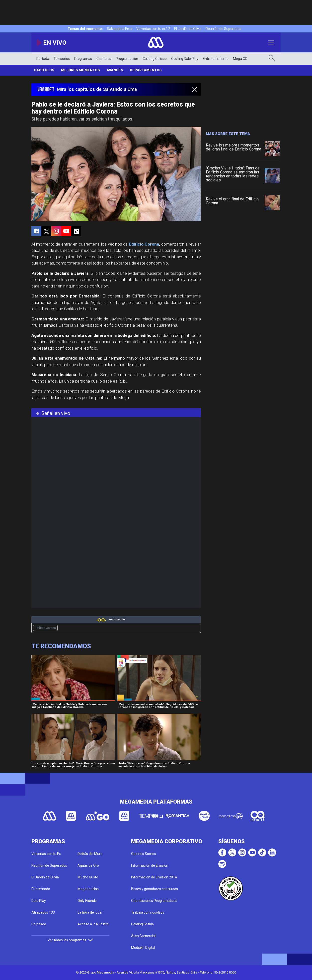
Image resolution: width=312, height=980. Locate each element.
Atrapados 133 (43, 912)
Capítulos (104, 59)
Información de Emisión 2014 (154, 877)
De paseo (39, 924)
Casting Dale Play (185, 59)
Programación (127, 59)
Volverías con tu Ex (46, 854)
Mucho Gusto (88, 877)
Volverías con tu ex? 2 (153, 29)
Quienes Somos (144, 854)
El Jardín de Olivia (188, 29)
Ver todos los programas (70, 940)
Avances (115, 70)
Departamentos (146, 70)
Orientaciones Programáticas (154, 901)
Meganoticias (88, 889)
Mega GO (240, 59)
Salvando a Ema (120, 29)
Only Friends (87, 901)
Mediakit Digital (143, 948)
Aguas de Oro (88, 865)
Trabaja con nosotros (148, 912)
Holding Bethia (142, 924)
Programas (83, 59)
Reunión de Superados (223, 29)
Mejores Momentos (80, 70)
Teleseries (62, 59)
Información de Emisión (150, 865)
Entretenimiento (216, 59)
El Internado (41, 889)
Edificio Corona (144, 244)
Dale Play (39, 901)
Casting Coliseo (155, 59)
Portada (43, 59)
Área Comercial (143, 936)
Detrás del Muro (90, 854)
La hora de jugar (90, 912)
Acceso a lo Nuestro (93, 924)
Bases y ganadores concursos (155, 889)
